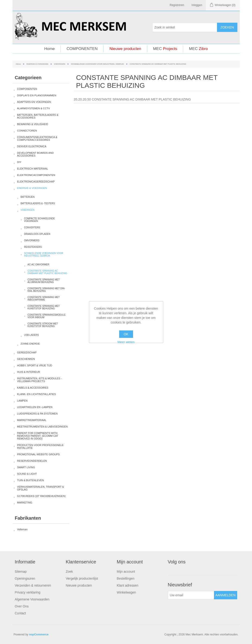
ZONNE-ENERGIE (30, 344)
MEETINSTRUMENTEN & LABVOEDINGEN (42, 427)
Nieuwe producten (125, 49)
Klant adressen (128, 585)
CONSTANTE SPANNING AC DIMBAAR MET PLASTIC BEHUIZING (47, 272)
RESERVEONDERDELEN (32, 461)
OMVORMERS (32, 240)
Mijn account (126, 572)
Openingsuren (25, 578)
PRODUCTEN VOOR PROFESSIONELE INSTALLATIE (40, 446)
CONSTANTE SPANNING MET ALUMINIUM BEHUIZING (44, 281)
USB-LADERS (32, 335)
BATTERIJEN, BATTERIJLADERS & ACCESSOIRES (38, 116)
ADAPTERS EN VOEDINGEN (34, 102)
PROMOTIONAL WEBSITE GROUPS (38, 454)
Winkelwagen (126, 592)
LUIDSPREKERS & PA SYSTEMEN (37, 414)
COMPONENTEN (82, 49)
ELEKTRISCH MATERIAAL (33, 169)
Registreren (177, 5)
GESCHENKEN (26, 359)
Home (49, 49)
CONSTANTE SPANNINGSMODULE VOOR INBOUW (47, 316)
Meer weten (126, 342)
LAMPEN (22, 401)
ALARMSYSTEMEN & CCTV (34, 108)
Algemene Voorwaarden (32, 599)
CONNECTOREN (27, 131)
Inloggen (197, 5)
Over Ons (22, 606)
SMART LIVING (26, 467)
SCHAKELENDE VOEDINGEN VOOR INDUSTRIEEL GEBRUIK (97, 64)
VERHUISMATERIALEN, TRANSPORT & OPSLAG (41, 488)
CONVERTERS (32, 228)
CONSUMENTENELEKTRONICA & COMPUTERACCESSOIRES (37, 138)
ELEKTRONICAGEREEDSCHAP (36, 182)
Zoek (69, 572)
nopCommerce (39, 635)
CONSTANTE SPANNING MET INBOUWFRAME (44, 298)
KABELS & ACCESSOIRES (33, 388)
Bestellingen (126, 578)
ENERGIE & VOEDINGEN (38, 64)
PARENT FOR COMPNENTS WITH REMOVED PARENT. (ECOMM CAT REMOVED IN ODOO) (38, 436)
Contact (20, 613)
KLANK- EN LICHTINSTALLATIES (37, 394)
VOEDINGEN (60, 64)
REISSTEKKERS (33, 247)
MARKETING (25, 503)
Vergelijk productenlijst (82, 578)
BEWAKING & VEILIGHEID (33, 124)
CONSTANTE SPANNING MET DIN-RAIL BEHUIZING (46, 290)
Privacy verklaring (28, 592)
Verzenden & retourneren (33, 585)
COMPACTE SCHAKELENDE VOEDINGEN (40, 220)
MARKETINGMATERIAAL (32, 420)
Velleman (22, 529)
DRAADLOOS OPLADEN (37, 234)
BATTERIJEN (28, 197)
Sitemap (21, 572)
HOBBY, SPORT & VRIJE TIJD (35, 365)
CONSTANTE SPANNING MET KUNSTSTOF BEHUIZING (44, 307)
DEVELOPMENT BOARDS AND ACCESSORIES (35, 154)
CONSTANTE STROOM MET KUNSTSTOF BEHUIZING (43, 325)
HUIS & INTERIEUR (29, 372)
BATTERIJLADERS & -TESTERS (38, 203)
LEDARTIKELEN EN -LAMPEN (35, 407)
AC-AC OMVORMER (38, 265)
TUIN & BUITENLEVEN (31, 480)
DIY (19, 162)
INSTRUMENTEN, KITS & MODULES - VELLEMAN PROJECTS (40, 380)
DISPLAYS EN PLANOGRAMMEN (37, 95)
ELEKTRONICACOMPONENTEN (36, 175)
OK (126, 334)
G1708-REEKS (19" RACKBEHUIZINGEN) (41, 496)
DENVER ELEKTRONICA (32, 146)
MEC (165, 49)
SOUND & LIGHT (27, 474)
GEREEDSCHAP (27, 352)
